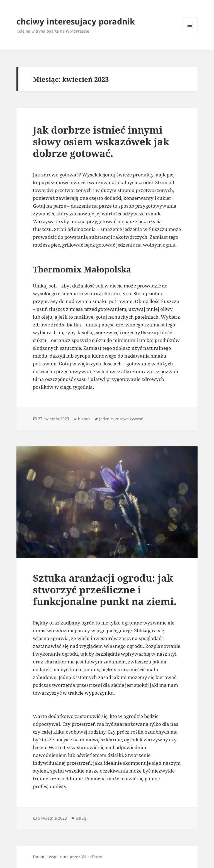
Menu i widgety (190, 33)
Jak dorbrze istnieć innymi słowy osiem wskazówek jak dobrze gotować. (101, 142)
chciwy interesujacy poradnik (76, 21)
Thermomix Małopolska (82, 269)
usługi (82, 818)
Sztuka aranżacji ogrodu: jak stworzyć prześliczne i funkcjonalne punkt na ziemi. (105, 590)
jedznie (106, 419)
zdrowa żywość (129, 419)
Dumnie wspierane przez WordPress (67, 857)
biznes (84, 419)
